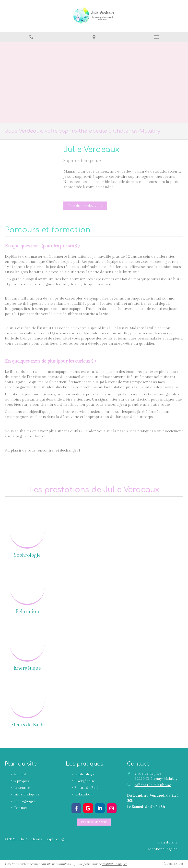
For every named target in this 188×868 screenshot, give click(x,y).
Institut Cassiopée (115, 864)
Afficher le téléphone (153, 785)
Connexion (173, 863)
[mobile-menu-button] (157, 37)
